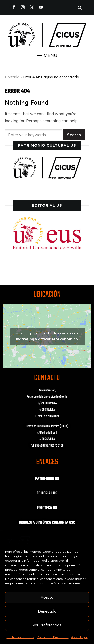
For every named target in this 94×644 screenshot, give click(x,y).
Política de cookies (20, 637)
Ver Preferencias (47, 625)
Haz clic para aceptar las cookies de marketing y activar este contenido (47, 336)
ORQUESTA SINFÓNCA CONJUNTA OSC (47, 523)
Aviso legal (79, 637)
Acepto (47, 597)
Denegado (47, 611)
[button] (47, 55)
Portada (12, 77)
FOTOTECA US (47, 508)
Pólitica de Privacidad (53, 637)
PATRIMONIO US (47, 479)
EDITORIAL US (47, 493)
